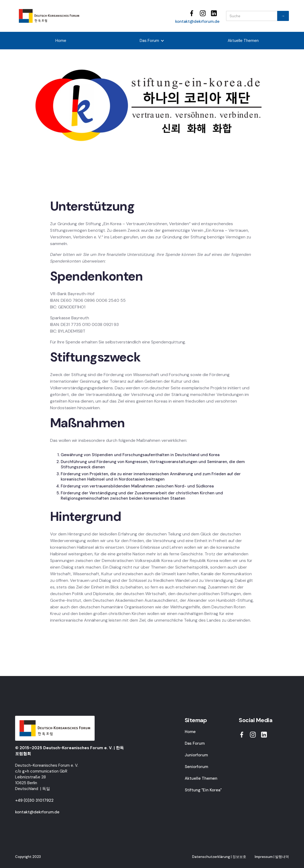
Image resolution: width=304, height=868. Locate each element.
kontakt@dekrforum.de (197, 21)
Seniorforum (196, 767)
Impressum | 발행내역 (272, 857)
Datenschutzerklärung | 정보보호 (219, 857)
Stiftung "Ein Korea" (203, 790)
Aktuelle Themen (243, 41)
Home (61, 41)
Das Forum (195, 743)
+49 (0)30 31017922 (34, 800)
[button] (152, 41)
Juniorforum (196, 755)
